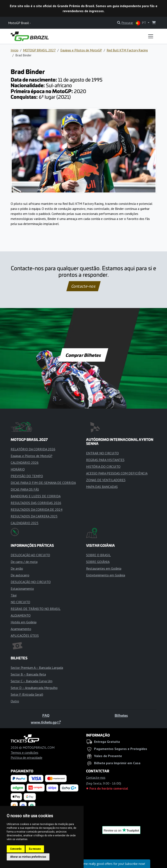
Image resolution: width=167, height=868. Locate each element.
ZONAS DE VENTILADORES (106, 480)
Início (15, 50)
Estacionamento (22, 589)
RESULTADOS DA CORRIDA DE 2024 (37, 509)
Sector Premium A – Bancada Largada (37, 668)
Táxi (14, 595)
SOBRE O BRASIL (98, 555)
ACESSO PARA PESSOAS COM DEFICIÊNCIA (117, 473)
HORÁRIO (18, 469)
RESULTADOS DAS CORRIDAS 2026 (36, 503)
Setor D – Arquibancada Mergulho (34, 688)
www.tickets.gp (46, 722)
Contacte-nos (83, 286)
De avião (17, 568)
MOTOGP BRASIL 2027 (39, 50)
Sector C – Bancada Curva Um (32, 681)
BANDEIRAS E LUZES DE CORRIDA (36, 496)
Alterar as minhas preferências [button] (28, 857)
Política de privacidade (27, 758)
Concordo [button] (16, 849)
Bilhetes (121, 715)
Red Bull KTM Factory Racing (127, 50)
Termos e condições (25, 752)
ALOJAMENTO (21, 615)
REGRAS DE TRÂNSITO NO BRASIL (36, 609)
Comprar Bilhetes (83, 355)
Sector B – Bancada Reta (28, 674)
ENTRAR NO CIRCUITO (102, 453)
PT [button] (141, 23)
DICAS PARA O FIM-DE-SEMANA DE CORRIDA (43, 483)
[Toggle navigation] (151, 36)
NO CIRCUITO (20, 602)
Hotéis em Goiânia (24, 622)
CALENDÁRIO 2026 (25, 463)
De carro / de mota (24, 562)
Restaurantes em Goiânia (104, 568)
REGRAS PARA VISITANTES (105, 460)
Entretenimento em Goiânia (106, 575)
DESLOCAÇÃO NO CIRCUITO (31, 582)
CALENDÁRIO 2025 (25, 523)
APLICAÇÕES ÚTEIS (25, 635)
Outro (15, 701)
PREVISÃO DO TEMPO (27, 476)
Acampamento (21, 629)
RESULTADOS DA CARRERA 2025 (34, 516)
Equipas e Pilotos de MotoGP (81, 50)
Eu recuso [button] (35, 849)
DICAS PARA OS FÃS (25, 489)
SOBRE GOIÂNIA (98, 562)
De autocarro (20, 575)
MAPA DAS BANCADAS (102, 487)
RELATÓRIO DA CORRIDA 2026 (33, 449)
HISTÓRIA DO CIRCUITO (103, 466)
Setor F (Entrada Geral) (27, 694)
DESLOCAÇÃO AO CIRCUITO (30, 555)
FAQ (46, 715)
